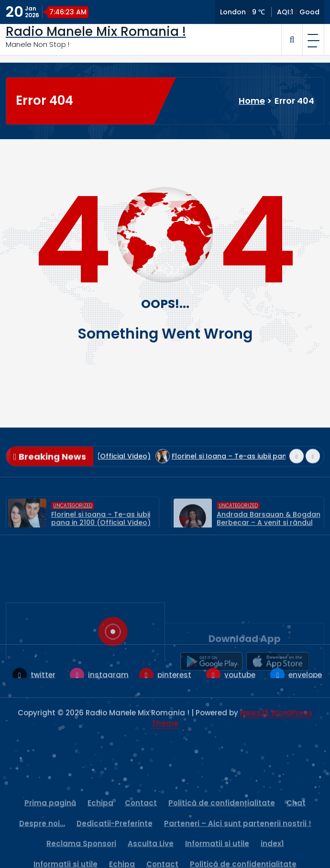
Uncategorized (73, 524)
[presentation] (297, 476)
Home (252, 101)
